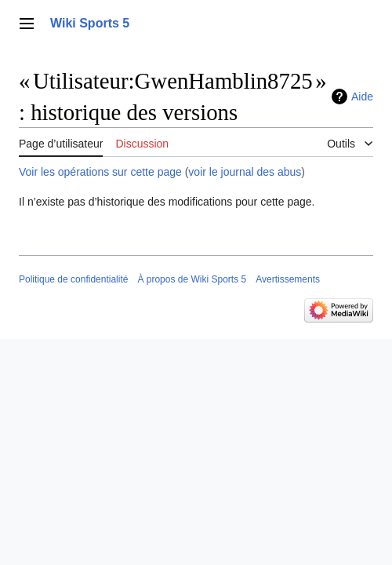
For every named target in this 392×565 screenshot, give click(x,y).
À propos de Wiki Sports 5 (192, 279)
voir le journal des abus (245, 172)
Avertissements (288, 279)
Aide (362, 97)
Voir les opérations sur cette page (100, 172)
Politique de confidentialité (73, 279)
